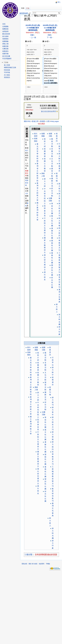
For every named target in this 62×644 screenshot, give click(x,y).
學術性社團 (52, 208)
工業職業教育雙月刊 (59, 263)
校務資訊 (5, 51)
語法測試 (42, 124)
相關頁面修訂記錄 (10, 67)
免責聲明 (42, 564)
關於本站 (27, 121)
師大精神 (5, 36)
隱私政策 (24, 564)
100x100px (29, 110)
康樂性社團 (52, 233)
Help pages (55, 121)
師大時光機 (59, 319)
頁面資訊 (7, 77)
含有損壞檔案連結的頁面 (46, 555)
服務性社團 (52, 258)
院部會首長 (45, 211)
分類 (48, 121)
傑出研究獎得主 (45, 262)
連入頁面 (7, 65)
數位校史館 (6, 34)
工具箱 (6, 62)
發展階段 (5, 39)
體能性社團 (52, 246)
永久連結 (7, 75)
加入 (27, 150)
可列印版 (7, 72)
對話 (37, 33)
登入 (59, 2)
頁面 (23, 8)
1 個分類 (28, 555)
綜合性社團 (52, 282)
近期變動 (5, 27)
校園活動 (5, 46)
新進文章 (35, 121)
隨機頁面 (5, 29)
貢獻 (32, 35)
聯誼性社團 (52, 270)
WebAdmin (30, 33)
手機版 (48, 564)
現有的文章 (27, 183)
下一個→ (50, 37)
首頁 (4, 24)
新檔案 (42, 121)
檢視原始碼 (33, 30)
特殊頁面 (7, 70)
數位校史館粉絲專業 (49, 111)
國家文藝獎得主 (45, 245)
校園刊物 (5, 54)
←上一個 (33, 37)
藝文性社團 (52, 221)
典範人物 (5, 44)
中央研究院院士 (45, 196)
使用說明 (5, 31)
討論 (28, 8)
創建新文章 (27, 173)
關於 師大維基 (33, 564)
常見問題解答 (7, 59)
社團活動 (5, 49)
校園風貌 (5, 41)
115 (26, 193)
